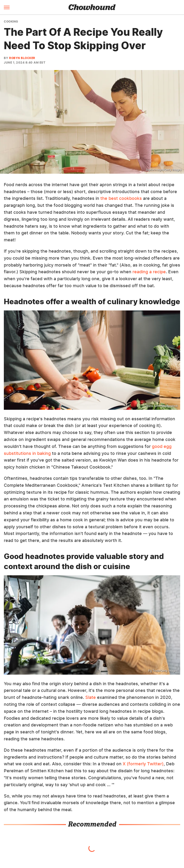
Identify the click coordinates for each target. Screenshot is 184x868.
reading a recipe (149, 272)
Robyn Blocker (22, 58)
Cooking (11, 22)
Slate (91, 697)
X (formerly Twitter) (143, 764)
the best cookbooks (121, 198)
